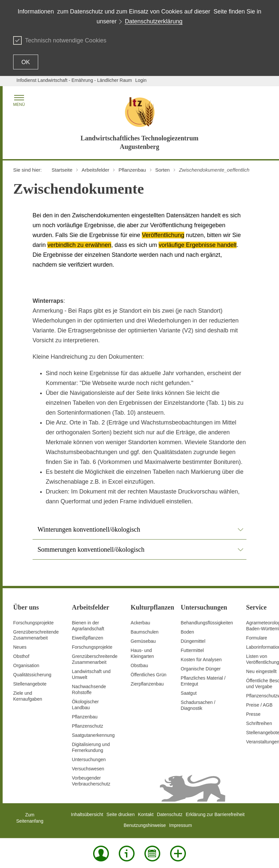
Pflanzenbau (85, 717)
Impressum (180, 825)
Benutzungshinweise (145, 825)
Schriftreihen (259, 723)
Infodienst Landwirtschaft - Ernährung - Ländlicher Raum (74, 80)
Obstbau (139, 665)
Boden (187, 632)
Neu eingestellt (261, 671)
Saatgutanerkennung (93, 735)
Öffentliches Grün (149, 675)
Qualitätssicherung (32, 675)
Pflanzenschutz (88, 726)
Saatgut (189, 693)
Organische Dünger (201, 669)
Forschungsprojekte (33, 623)
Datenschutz (170, 814)
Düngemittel (193, 641)
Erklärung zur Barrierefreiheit (215, 814)
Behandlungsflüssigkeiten (207, 623)
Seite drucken (121, 814)
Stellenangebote (30, 684)
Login (141, 80)
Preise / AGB (259, 705)
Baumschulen (145, 632)
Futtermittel (192, 650)
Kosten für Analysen (201, 660)
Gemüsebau (143, 641)
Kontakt (146, 814)
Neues (20, 647)
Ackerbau (140, 623)
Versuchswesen (88, 769)
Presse (253, 714)
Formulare (257, 638)
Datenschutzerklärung (153, 21)
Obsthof (21, 656)
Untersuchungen (89, 759)
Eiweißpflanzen (88, 638)
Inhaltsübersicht (87, 814)
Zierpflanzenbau (147, 684)
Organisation (26, 665)
